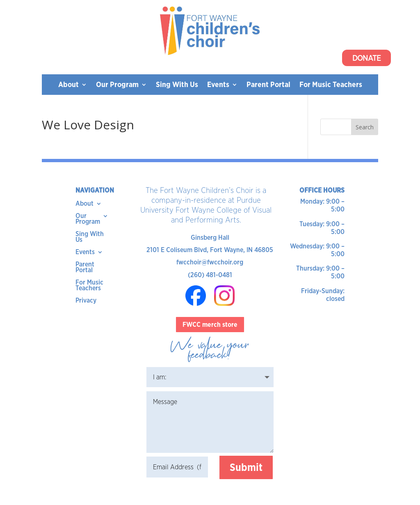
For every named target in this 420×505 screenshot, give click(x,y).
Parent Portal (268, 85)
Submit (246, 467)
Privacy (86, 301)
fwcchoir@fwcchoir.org (210, 262)
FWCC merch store (210, 325)
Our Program (117, 85)
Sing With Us (177, 85)
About (68, 85)
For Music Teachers (331, 85)
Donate (366, 58)
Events (218, 85)
